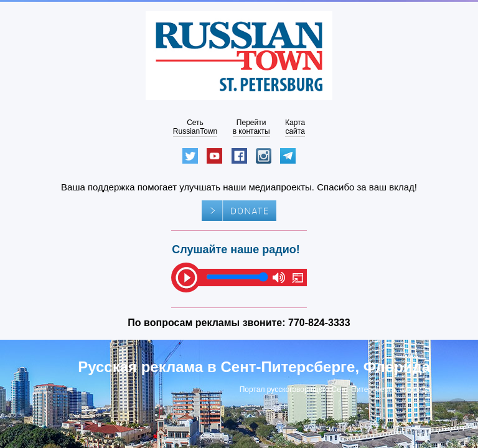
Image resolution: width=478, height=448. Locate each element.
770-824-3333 (319, 323)
